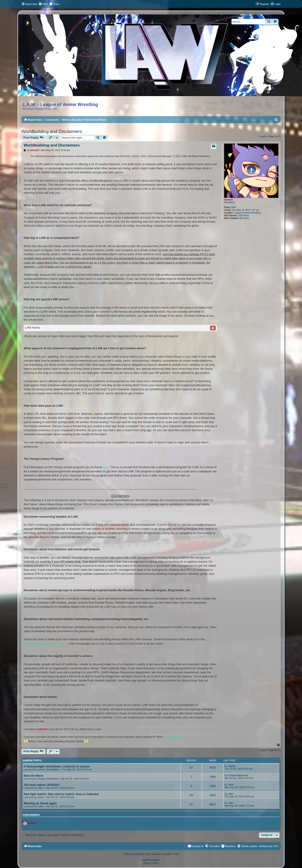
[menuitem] (43, 4)
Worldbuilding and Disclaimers (52, 131)
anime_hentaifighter (48, 769)
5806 (234, 207)
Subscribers (31, 815)
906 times (244, 218)
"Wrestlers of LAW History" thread (45, 644)
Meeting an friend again (40, 803)
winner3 (228, 200)
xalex (41, 788)
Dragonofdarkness (48, 779)
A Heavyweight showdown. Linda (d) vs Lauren (57, 766)
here (106, 467)
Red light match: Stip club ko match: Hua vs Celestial (61, 794)
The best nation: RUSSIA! (42, 785)
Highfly (232, 766)
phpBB (139, 854)
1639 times (244, 215)
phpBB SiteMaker (151, 860)
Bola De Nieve (34, 776)
